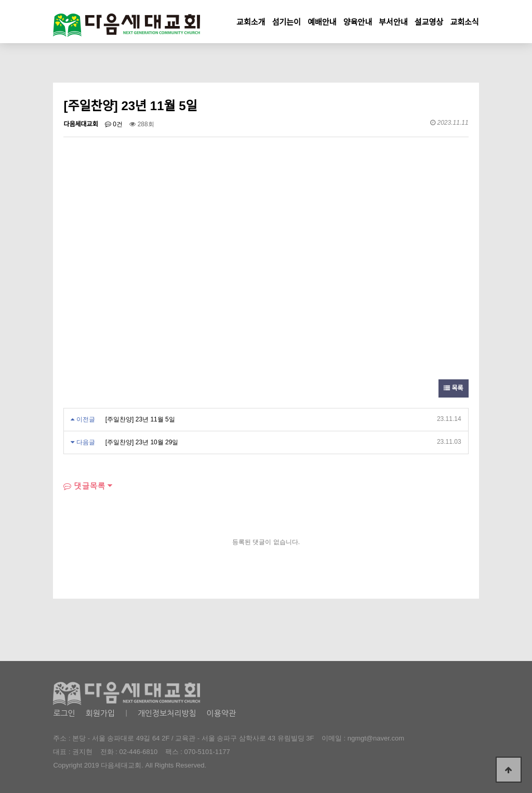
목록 (453, 388)
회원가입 (100, 713)
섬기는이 (287, 22)
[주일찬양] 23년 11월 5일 (140, 419)
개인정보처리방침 (167, 713)
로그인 (64, 713)
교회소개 (251, 22)
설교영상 (429, 22)
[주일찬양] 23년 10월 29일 (142, 442)
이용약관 (221, 713)
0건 (114, 124)
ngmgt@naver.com (376, 738)
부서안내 (393, 22)
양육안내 (358, 22)
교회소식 (464, 22)
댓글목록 (84, 486)
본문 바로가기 (0, 0)
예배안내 (322, 22)
